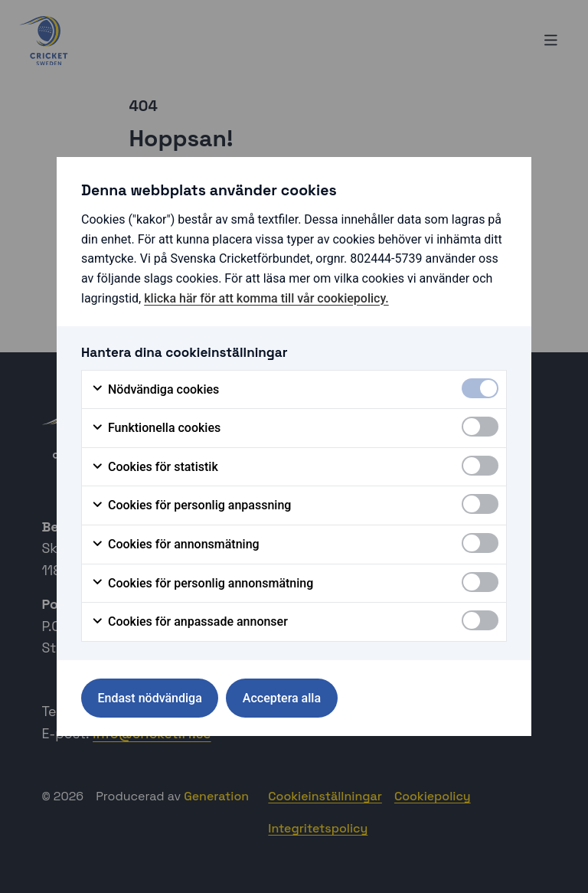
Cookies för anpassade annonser (189, 622)
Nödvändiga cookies (155, 390)
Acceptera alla (282, 698)
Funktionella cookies (156, 428)
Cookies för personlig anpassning (191, 505)
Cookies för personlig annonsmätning (202, 584)
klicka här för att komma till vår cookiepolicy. (266, 298)
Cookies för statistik (155, 467)
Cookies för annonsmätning (175, 545)
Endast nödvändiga (150, 698)
